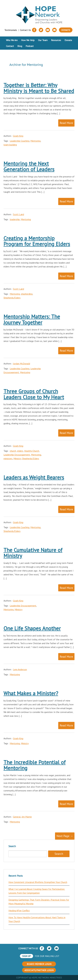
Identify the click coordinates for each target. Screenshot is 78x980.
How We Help (28, 40)
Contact (10, 46)
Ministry (17, 458)
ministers (8, 458)
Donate (66, 30)
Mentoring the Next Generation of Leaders (29, 166)
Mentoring (35, 141)
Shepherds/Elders (12, 298)
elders (20, 451)
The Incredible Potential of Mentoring (35, 765)
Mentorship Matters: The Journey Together (32, 319)
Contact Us (25, 30)
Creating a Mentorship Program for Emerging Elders (37, 241)
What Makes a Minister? (31, 693)
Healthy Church (32, 451)
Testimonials (11, 30)
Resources (56, 40)
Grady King (18, 136)
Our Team (43, 40)
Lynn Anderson (20, 669)
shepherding (27, 294)
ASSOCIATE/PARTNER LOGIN (39, 970)
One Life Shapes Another (32, 628)
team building (10, 145)
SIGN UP (26, 956)
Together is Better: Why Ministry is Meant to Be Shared (39, 88)
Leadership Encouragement (17, 455)
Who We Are (12, 40)
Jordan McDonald (22, 364)
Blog (20, 46)
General (17, 817)
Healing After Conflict (19, 910)
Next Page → (65, 836)
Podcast (30, 46)
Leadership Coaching (20, 141)
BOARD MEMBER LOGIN (39, 964)
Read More (66, 123)
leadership (15, 219)
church (13, 451)
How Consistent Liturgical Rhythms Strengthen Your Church (38, 882)
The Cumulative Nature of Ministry (33, 553)
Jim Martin (27, 817)
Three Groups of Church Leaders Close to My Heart (34, 394)
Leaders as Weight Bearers (34, 477)
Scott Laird (19, 214)
